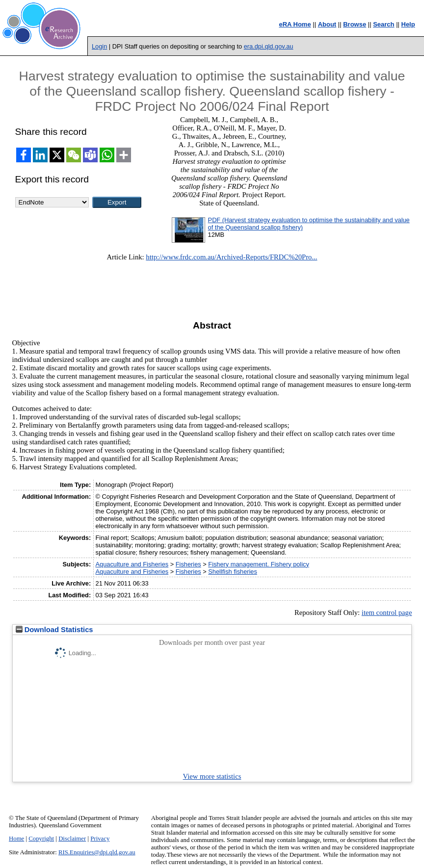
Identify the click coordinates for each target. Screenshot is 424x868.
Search (384, 24)
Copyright (41, 839)
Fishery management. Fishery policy (259, 564)
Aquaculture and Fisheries (132, 564)
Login (99, 46)
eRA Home (295, 24)
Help (408, 24)
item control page (387, 613)
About (327, 24)
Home (16, 839)
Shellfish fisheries (233, 572)
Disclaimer (72, 839)
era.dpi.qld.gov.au (269, 46)
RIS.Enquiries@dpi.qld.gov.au (97, 852)
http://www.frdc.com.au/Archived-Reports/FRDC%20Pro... (231, 257)
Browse (355, 24)
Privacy (100, 839)
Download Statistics (54, 630)
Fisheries (188, 564)
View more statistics (212, 776)
